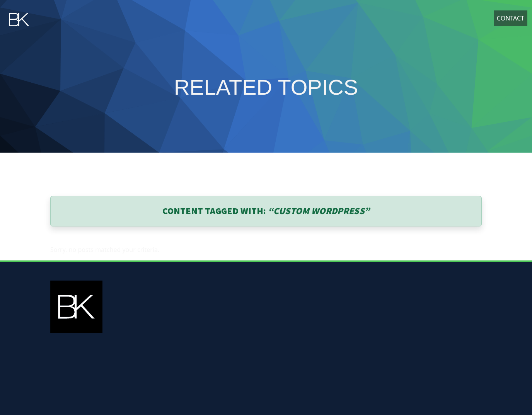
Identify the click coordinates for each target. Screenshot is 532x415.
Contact (511, 20)
